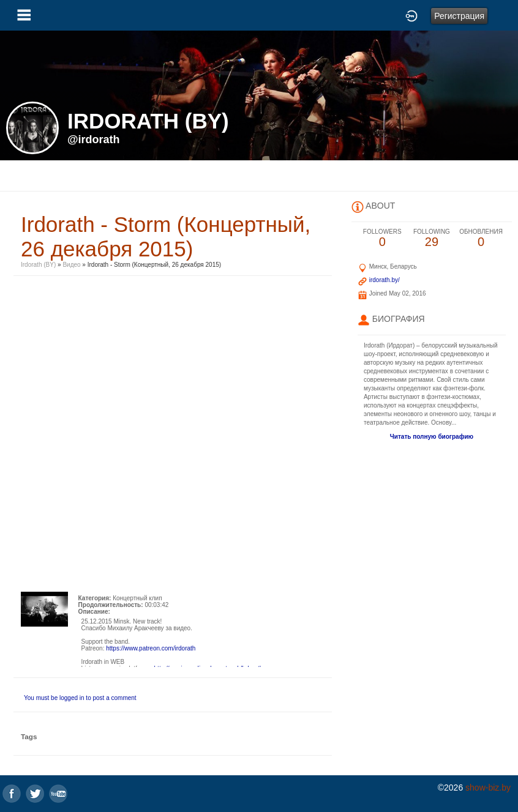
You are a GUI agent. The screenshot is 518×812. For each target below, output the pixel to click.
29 (432, 238)
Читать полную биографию (432, 437)
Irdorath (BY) (38, 265)
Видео (71, 265)
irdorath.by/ (385, 280)
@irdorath (94, 140)
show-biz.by (488, 788)
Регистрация (459, 16)
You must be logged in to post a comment (80, 698)
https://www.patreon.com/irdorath (151, 648)
